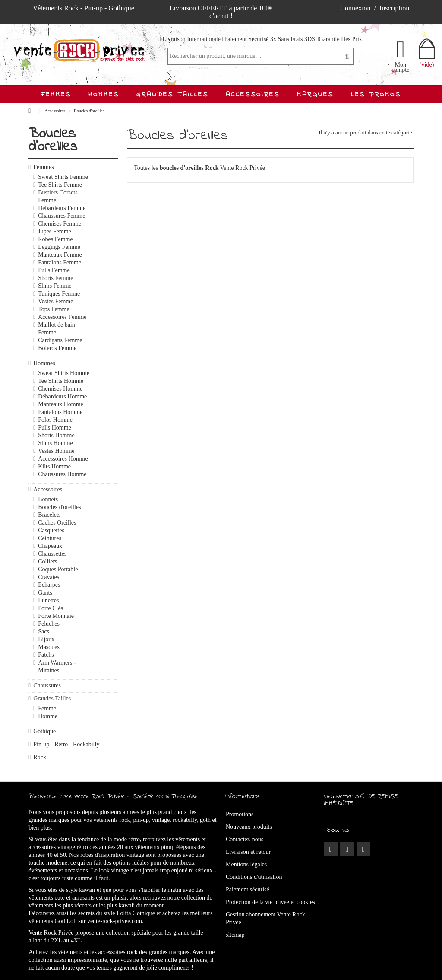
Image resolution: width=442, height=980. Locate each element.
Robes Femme (55, 239)
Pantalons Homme (60, 412)
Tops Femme (54, 309)
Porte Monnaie (56, 616)
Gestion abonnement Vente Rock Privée (265, 918)
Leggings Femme (59, 247)
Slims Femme (55, 286)
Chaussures (47, 686)
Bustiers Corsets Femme (58, 196)
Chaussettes (52, 554)
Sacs (44, 632)
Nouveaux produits (249, 827)
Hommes (44, 363)
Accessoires (48, 489)
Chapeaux (50, 546)
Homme (48, 716)
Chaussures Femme (62, 216)
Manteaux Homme (61, 404)
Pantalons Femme (60, 262)
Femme (47, 708)
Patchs (46, 655)
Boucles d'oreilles (59, 507)
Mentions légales (246, 864)
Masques (49, 647)
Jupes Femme (55, 231)
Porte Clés (51, 608)
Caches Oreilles (57, 523)
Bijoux (46, 639)
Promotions (240, 814)
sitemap (235, 935)
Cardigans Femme (60, 340)
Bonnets (48, 499)
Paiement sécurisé (248, 889)
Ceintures (50, 538)
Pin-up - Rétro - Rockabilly (66, 744)
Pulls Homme (55, 428)
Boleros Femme (57, 348)
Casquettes (51, 530)
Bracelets (49, 515)
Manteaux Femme (60, 255)
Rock (40, 757)
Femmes (43, 167)
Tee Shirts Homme (61, 381)
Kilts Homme (54, 466)
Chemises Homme (60, 389)
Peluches (49, 624)
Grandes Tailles (52, 698)
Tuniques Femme (59, 294)
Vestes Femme (55, 301)
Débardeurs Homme (62, 396)
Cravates (49, 577)
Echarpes (49, 585)
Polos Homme (55, 420)
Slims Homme (55, 443)
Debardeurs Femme (62, 208)
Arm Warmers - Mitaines (57, 667)
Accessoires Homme (63, 459)
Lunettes (48, 600)
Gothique (44, 731)
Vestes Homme (56, 451)
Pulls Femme (54, 270)
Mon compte (400, 67)
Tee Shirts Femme (60, 185)
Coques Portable (58, 569)
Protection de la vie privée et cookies (270, 902)
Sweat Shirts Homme (64, 373)
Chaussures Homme (62, 474)
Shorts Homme (56, 435)
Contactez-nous (245, 839)
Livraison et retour (248, 852)
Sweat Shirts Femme (63, 177)
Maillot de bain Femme (57, 329)
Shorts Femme (55, 278)
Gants (45, 593)
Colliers (47, 562)
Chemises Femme (60, 224)
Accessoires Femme (62, 317)
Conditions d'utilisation (254, 877)
